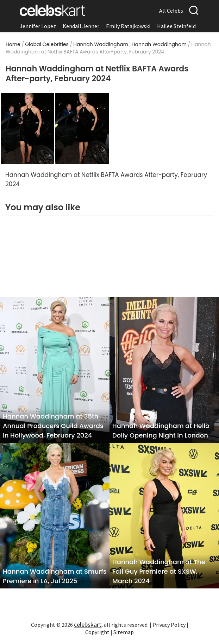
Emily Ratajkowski (128, 26)
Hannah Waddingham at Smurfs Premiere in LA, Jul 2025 (55, 576)
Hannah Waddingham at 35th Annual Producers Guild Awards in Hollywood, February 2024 (53, 426)
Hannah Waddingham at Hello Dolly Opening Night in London (161, 431)
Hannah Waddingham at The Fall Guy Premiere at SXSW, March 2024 (159, 571)
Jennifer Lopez (38, 26)
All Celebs (171, 11)
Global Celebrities (47, 44)
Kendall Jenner (81, 26)
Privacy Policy (169, 625)
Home (13, 44)
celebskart (88, 624)
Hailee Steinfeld (176, 26)
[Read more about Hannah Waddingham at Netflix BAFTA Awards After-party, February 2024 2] (82, 128)
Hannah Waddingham (101, 44)
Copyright (97, 632)
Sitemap (124, 632)
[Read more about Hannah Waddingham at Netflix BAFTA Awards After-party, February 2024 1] (27, 128)
